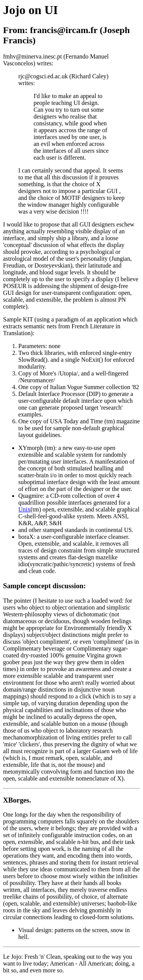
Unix (24, 509)
